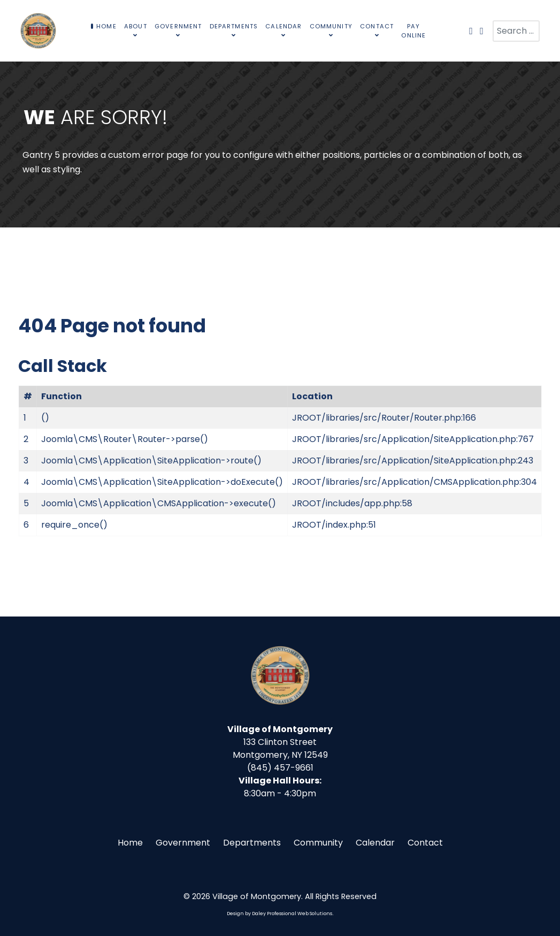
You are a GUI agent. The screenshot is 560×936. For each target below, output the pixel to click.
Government (183, 843)
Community (318, 843)
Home (130, 843)
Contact (425, 843)
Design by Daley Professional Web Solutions (279, 914)
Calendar (375, 843)
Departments (252, 843)
